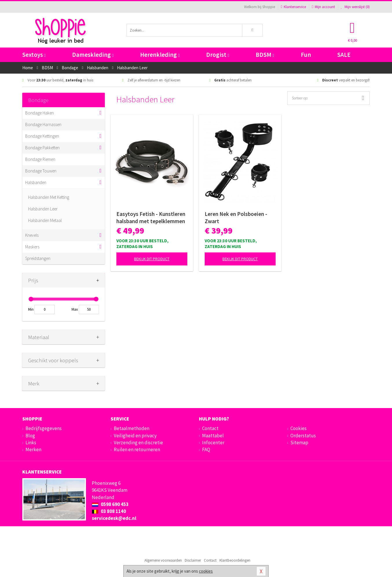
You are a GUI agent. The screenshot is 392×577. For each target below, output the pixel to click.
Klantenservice (293, 7)
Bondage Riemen (40, 159)
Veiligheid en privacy (135, 436)
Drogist (218, 55)
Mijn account (323, 7)
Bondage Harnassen (43, 124)
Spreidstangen (38, 258)
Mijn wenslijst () (355, 7)
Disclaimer (193, 560)
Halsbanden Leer (43, 209)
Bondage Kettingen (42, 136)
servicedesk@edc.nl (114, 518)
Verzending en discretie (138, 443)
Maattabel (213, 436)
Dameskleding (93, 55)
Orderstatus (303, 436)
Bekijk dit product (152, 259)
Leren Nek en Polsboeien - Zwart (236, 217)
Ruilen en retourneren (137, 449)
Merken (33, 449)
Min (31, 309)
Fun (306, 55)
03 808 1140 (109, 511)
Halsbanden (36, 182)
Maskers (32, 247)
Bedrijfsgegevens (44, 428)
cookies (206, 571)
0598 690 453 (110, 504)
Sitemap (299, 443)
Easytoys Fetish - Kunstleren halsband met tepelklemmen (151, 217)
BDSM (265, 55)
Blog (30, 436)
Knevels (32, 235)
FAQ (206, 449)
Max (75, 309)
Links (31, 443)
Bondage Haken (40, 113)
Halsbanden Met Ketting (49, 197)
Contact (210, 428)
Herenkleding (160, 55)
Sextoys (34, 55)
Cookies (298, 428)
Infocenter (213, 443)
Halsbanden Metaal (45, 220)
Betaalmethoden (132, 428)
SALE (344, 55)
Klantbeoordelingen (235, 560)
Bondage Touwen (41, 171)
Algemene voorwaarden (163, 560)
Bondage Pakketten (42, 148)
